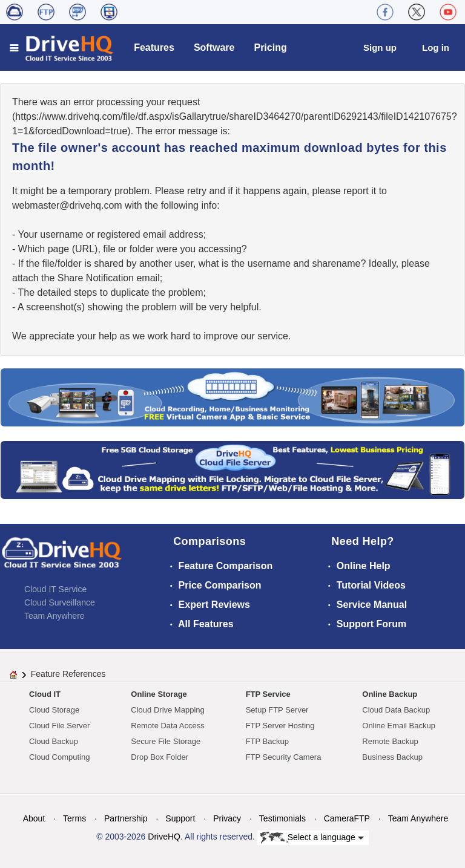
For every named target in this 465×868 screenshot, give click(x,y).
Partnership (126, 818)
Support (180, 818)
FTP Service (268, 694)
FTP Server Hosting (280, 726)
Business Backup (392, 757)
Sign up (380, 47)
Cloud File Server (59, 726)
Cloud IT (45, 694)
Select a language (312, 838)
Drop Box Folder (160, 757)
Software (214, 47)
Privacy (227, 818)
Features (154, 47)
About (34, 818)
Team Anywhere (54, 616)
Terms (74, 818)
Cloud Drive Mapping (167, 710)
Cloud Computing (59, 757)
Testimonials (282, 818)
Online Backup (390, 694)
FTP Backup (267, 741)
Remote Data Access (167, 726)
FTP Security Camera (284, 757)
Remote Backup (390, 741)
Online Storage (159, 694)
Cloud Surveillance (60, 602)
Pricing (270, 47)
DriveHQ (164, 837)
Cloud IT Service (55, 589)
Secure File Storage (166, 741)
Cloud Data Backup (396, 710)
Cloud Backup (54, 741)
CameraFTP (347, 818)
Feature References (68, 674)
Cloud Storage (54, 710)
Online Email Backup (399, 726)
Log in (436, 47)
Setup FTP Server (277, 710)
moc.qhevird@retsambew (67, 205)
